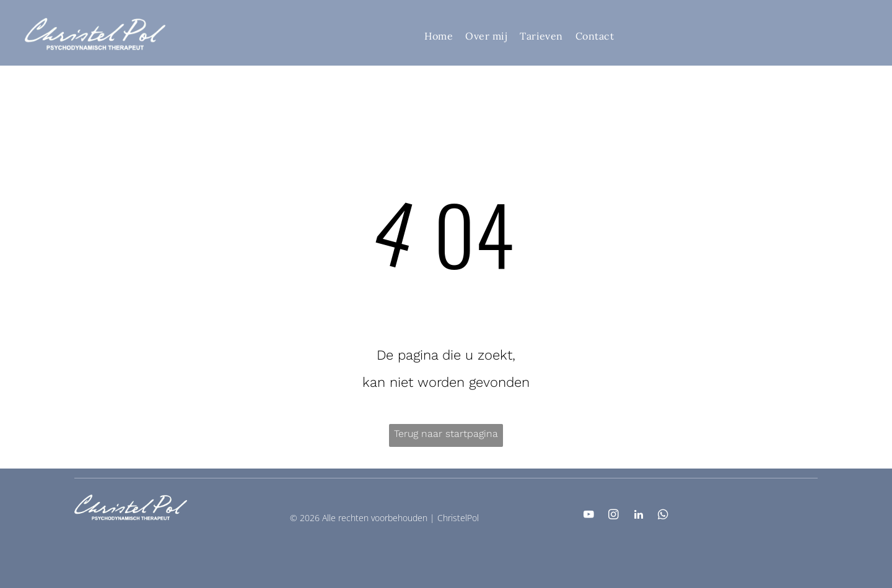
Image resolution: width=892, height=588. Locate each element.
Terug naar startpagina (446, 434)
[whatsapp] (663, 516)
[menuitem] (439, 35)
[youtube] (589, 516)
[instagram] (614, 516)
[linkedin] (638, 516)
